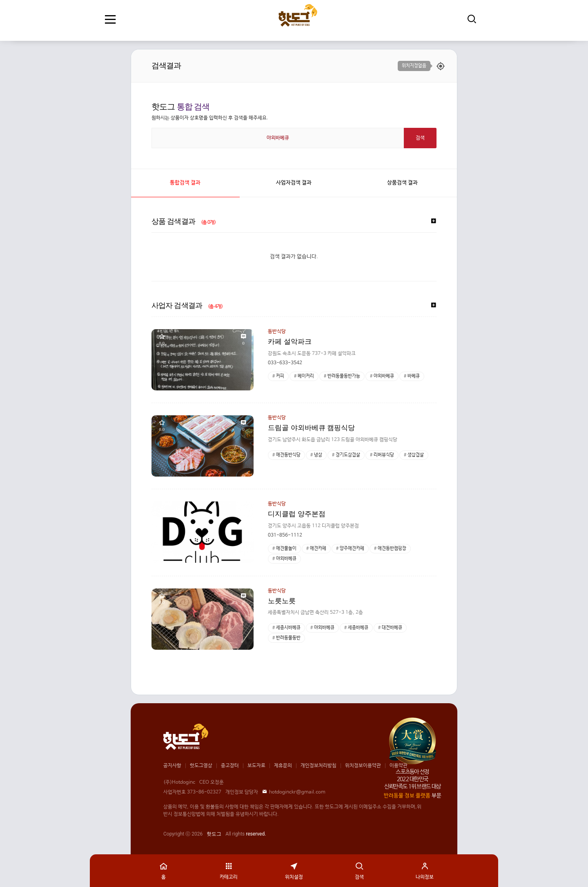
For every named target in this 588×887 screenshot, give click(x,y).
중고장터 (230, 766)
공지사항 (172, 766)
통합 (185, 183)
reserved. (256, 834)
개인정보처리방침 (318, 766)
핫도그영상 (201, 766)
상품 (402, 183)
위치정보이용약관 (363, 766)
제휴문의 (283, 766)
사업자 (294, 183)
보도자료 (256, 766)
